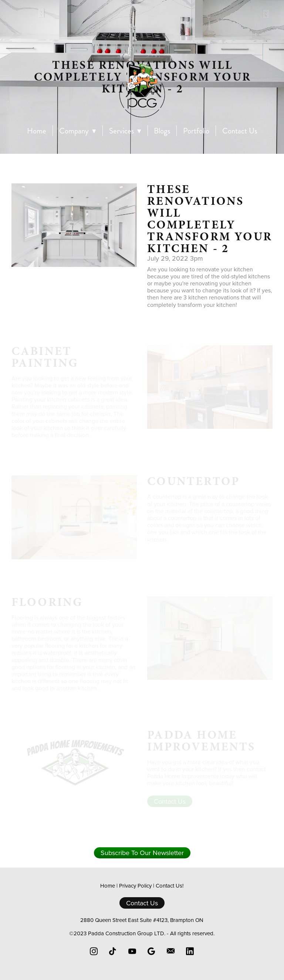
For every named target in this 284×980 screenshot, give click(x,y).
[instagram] (94, 951)
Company (78, 131)
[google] (152, 951)
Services (125, 131)
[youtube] (132, 951)
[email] (171, 951)
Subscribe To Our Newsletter (142, 853)
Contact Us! (170, 886)
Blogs (162, 131)
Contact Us (240, 131)
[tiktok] (113, 951)
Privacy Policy (135, 886)
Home (37, 131)
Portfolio (196, 131)
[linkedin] (190, 951)
